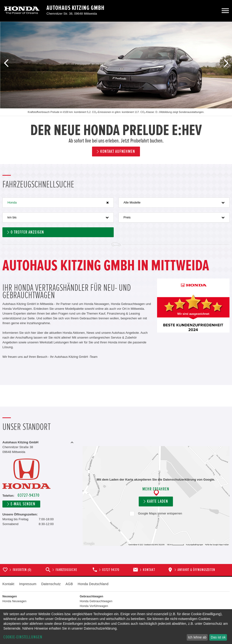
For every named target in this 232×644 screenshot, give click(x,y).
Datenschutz (51, 584)
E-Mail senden (23, 504)
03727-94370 (28, 495)
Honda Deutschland (93, 584)
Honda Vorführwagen (94, 606)
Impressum (28, 584)
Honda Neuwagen (14, 601)
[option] (116, 93)
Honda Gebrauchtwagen (96, 601)
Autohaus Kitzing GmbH (76, 8)
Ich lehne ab (197, 637)
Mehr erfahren (156, 489)
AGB (69, 584)
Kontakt (8, 584)
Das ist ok (218, 637)
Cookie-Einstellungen (23, 637)
